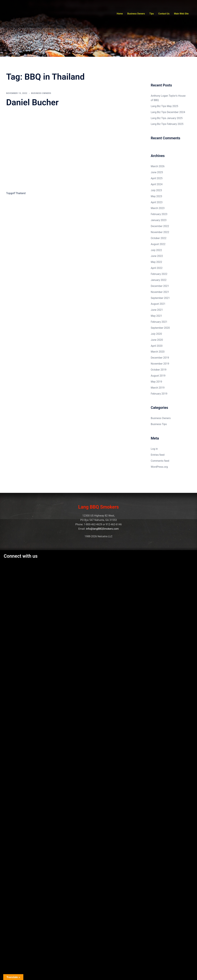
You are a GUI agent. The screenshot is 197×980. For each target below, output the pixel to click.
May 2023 (156, 196)
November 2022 (160, 232)
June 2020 (157, 340)
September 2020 (160, 328)
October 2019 (159, 370)
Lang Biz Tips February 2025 (167, 124)
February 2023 (159, 214)
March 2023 (158, 208)
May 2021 (156, 316)
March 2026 (158, 166)
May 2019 (156, 382)
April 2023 (157, 202)
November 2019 (160, 364)
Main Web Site (181, 14)
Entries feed (158, 455)
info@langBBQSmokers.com (102, 529)
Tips (152, 14)
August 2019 (158, 376)
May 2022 (156, 262)
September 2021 (160, 298)
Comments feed (160, 461)
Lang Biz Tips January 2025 (167, 118)
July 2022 (156, 250)
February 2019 (159, 394)
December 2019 (160, 358)
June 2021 (157, 310)
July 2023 (156, 190)
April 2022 (157, 268)
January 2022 (159, 280)
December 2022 (160, 226)
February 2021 (159, 322)
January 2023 (159, 220)
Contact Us (164, 14)
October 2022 (159, 238)
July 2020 (156, 334)
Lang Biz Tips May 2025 (165, 106)
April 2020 (157, 346)
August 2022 (158, 244)
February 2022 (159, 274)
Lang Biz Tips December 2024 (168, 112)
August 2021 (158, 304)
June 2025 (157, 172)
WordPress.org (159, 467)
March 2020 (158, 352)
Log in (154, 449)
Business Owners (136, 14)
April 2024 (157, 184)
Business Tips (159, 424)
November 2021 (160, 292)
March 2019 (158, 388)
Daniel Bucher (32, 102)
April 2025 (157, 178)
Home (120, 14)
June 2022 (157, 256)
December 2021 (160, 286)
